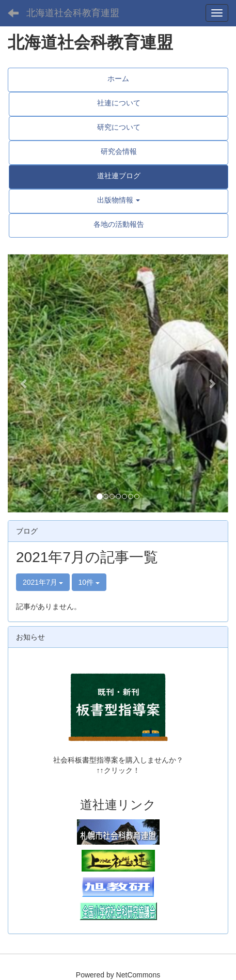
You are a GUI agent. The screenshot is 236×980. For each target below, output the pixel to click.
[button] (24, 383)
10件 (89, 582)
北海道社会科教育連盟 (73, 13)
